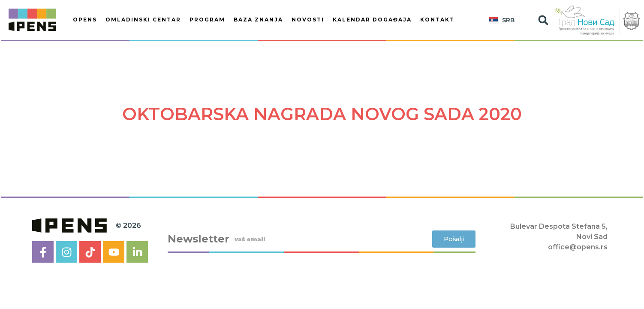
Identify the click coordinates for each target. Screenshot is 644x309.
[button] (543, 20)
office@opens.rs (578, 247)
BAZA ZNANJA (258, 20)
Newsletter (199, 239)
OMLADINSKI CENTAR (143, 20)
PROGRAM (207, 20)
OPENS (85, 20)
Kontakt (437, 20)
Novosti (308, 20)
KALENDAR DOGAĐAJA (372, 20)
